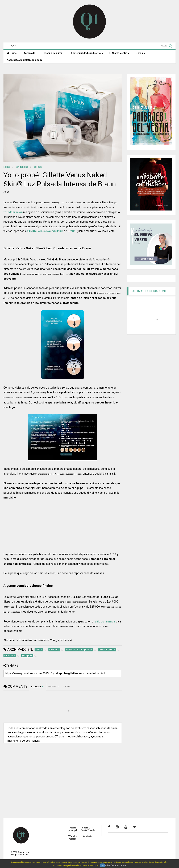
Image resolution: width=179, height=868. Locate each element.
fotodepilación (13, 212)
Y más (124, 865)
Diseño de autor (54, 53)
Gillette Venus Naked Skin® (45, 231)
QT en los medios (73, 837)
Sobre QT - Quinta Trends (88, 829)
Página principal (73, 829)
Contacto (88, 836)
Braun (72, 231)
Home (12, 53)
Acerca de (31, 53)
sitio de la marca (105, 622)
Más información (112, 865)
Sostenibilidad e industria (87, 53)
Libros (140, 53)
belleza (38, 167)
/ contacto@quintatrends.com (24, 60)
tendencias (22, 167)
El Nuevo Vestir (119, 53)
